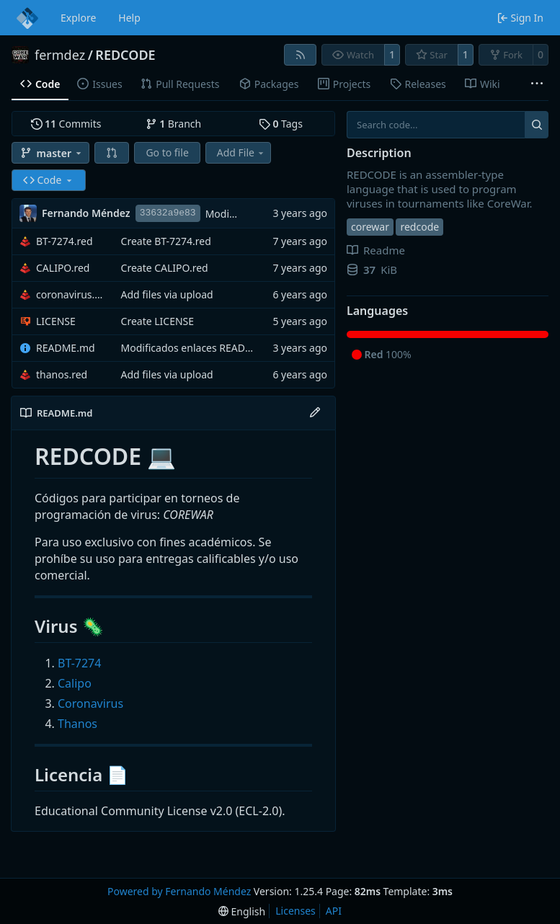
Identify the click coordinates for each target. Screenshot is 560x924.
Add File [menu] (241, 152)
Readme (376, 250)
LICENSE (56, 321)
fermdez (60, 55)
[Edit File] (315, 413)
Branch (174, 124)
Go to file (167, 152)
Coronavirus (90, 703)
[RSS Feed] (301, 55)
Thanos (77, 724)
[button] (112, 153)
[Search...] (537, 125)
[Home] (27, 18)
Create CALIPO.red (165, 268)
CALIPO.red (63, 268)
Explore (78, 18)
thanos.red (62, 374)
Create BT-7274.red (166, 241)
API (334, 911)
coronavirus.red (71, 294)
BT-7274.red (65, 241)
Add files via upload (167, 294)
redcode (419, 227)
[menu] (242, 911)
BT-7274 (79, 663)
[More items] (537, 84)
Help (129, 18)
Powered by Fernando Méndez (179, 891)
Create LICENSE (158, 321)
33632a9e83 (168, 213)
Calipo (75, 683)
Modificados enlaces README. (192, 348)
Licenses (295, 911)
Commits (66, 124)
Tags (281, 124)
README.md (66, 348)
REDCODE (125, 55)
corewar (370, 227)
